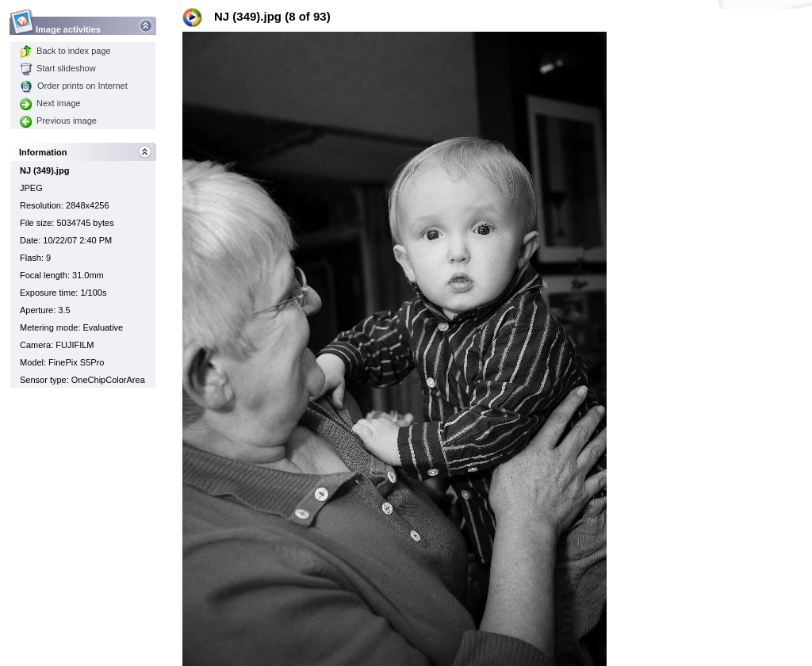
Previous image (58, 121)
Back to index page (65, 51)
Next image (50, 103)
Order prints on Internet (74, 86)
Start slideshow (58, 68)
